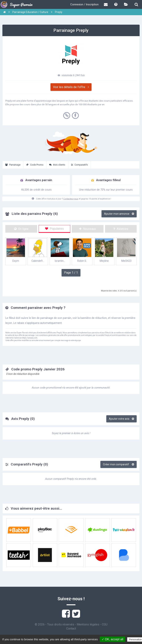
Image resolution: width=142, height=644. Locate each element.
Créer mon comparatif (119, 464)
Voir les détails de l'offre (71, 87)
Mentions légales (88, 624)
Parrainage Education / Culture (30, 12)
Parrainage (13, 165)
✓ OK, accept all (113, 639)
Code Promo (35, 165)
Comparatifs (79, 165)
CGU (105, 624)
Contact (71, 629)
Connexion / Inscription (84, 4)
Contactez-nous (71, 199)
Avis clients (57, 165)
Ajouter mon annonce (119, 214)
